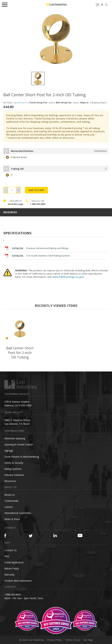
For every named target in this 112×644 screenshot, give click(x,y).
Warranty (9, 575)
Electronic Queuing (15, 438)
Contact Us (11, 550)
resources (10, 212)
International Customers (18, 513)
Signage (9, 451)
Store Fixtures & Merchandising (22, 457)
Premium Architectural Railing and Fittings (37, 248)
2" (10, 175)
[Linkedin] (59, 535)
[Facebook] (11, 536)
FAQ (7, 556)
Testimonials (11, 501)
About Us (10, 495)
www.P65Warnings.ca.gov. (68, 277)
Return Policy (12, 568)
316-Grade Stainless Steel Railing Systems (38, 256)
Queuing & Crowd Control (19, 444)
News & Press (12, 519)
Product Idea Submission (18, 581)
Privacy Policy (54, 640)
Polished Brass (16, 157)
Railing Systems (13, 469)
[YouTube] (84, 535)
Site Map (88, 640)
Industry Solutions (14, 475)
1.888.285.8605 (38, 204)
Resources (10, 481)
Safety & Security (14, 463)
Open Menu (6, 4)
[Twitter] (35, 536)
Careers (9, 507)
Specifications (21, 103)
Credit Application (14, 562)
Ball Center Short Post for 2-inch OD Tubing (20, 353)
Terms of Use (73, 640)
